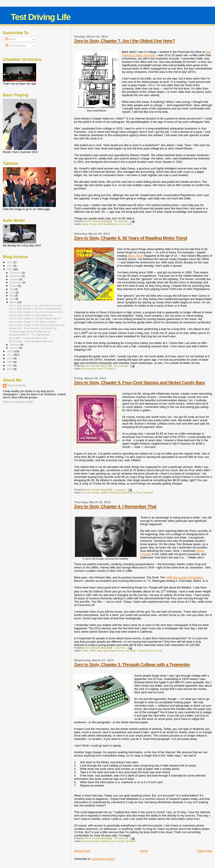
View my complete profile (18, 402)
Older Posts (205, 851)
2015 (10, 262)
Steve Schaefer (17, 385)
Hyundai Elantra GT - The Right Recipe (29, 335)
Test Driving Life (41, 17)
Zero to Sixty (125, 224)
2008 (10, 365)
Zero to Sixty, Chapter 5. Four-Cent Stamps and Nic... (37, 312)
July (12, 289)
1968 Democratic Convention (184, 577)
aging (85, 224)
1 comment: (120, 490)
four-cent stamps (91, 493)
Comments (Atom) (103, 859)
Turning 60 (110, 369)
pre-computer (118, 841)
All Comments (16, 46)
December (16, 273)
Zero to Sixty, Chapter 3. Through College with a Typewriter (132, 664)
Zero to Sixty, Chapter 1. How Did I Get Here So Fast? (37, 325)
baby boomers (117, 651)
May (12, 296)
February (15, 345)
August (14, 286)
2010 (10, 358)
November (16, 276)
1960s (85, 651)
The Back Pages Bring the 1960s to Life (29, 332)
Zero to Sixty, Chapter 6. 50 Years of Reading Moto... (36, 309)
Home (144, 851)
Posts (10, 39)
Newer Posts (82, 851)
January (15, 348)
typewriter (131, 841)
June (13, 292)
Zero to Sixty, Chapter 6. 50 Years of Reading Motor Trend (131, 238)
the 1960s (131, 651)
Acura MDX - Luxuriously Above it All (28, 338)
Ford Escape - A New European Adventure (31, 341)
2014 (10, 266)
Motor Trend (97, 369)
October (15, 279)
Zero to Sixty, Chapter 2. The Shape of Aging (32, 322)
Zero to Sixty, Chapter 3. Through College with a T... (36, 318)
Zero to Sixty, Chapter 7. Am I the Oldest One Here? (124, 41)
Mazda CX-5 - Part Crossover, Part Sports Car (33, 328)
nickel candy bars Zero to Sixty (126, 493)
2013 (10, 269)
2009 (10, 362)
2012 (10, 351)
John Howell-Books (108, 224)
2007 (10, 369)
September (16, 282)
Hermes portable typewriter (96, 841)
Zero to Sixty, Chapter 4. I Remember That (115, 506)
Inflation (105, 493)
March (14, 302)
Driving (86, 369)
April (13, 299)
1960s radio (96, 651)
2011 (10, 355)
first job (93, 224)
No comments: (122, 221)
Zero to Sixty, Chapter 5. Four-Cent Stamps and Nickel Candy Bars (140, 382)
